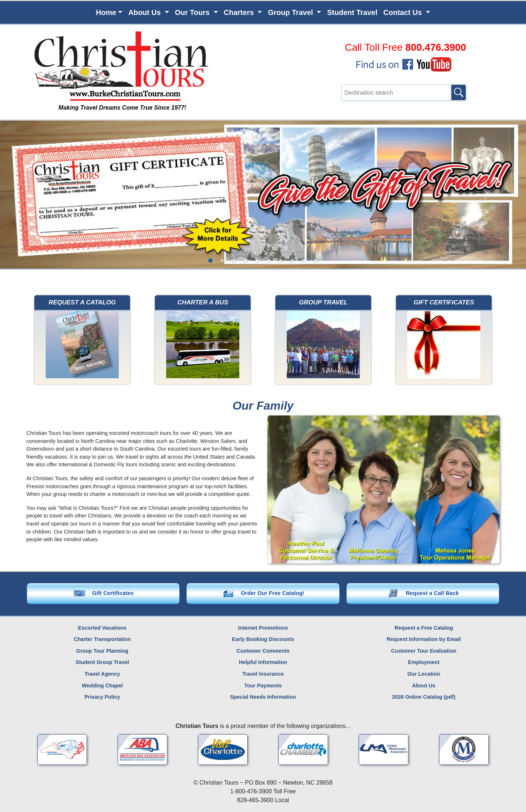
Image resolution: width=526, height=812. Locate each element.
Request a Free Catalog (424, 628)
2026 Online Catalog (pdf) (424, 697)
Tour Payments (263, 686)
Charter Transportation (102, 639)
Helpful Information (263, 663)
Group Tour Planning (102, 651)
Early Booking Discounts (263, 639)
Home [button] (106, 12)
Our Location (424, 674)
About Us (424, 686)
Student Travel (352, 12)
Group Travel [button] (291, 12)
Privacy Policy (102, 697)
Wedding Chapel (102, 686)
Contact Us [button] (403, 12)
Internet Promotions (263, 628)
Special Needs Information (263, 697)
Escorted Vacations (102, 628)
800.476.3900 (436, 47)
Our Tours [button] (193, 12)
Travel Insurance (263, 674)
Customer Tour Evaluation (424, 651)
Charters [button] (240, 12)
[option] (210, 261)
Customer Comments (263, 651)
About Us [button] (145, 12)
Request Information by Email (424, 639)
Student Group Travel (102, 663)
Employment (424, 663)
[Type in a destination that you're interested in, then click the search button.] (396, 92)
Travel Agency (102, 674)
